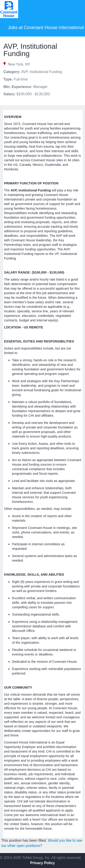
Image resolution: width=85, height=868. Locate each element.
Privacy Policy (42, 863)
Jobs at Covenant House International (46, 27)
